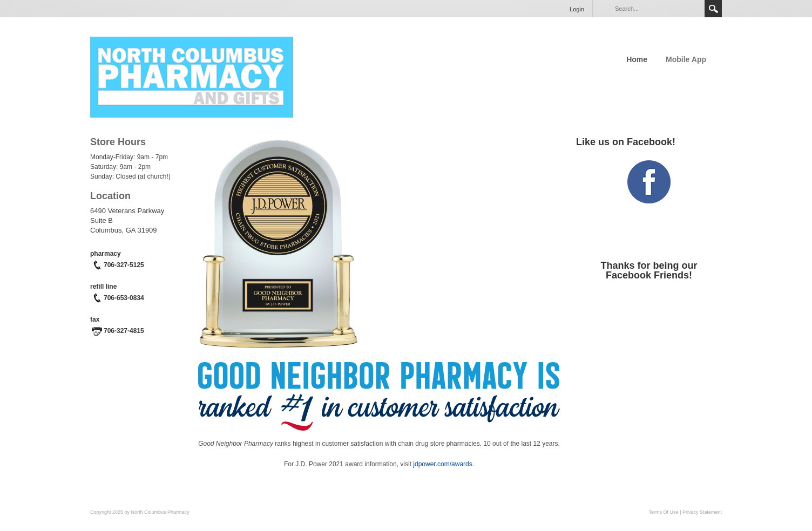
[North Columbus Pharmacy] (191, 76)
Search (713, 9)
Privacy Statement (702, 512)
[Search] (657, 9)
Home (637, 59)
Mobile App (686, 59)
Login (577, 9)
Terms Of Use (664, 512)
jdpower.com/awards (442, 464)
